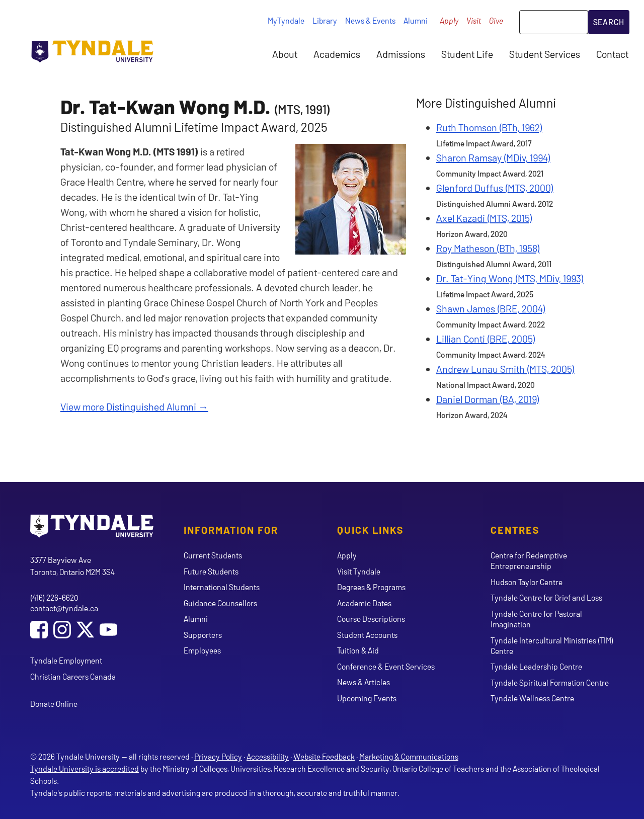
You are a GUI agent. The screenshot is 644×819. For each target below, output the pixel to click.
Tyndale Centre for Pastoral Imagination (536, 619)
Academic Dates (364, 603)
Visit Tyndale (359, 571)
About (285, 54)
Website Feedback (324, 756)
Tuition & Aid (358, 650)
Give (496, 20)
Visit (474, 20)
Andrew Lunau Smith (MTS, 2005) (505, 369)
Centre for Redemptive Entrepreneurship (529, 560)
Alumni (416, 20)
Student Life (467, 54)
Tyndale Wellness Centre (532, 698)
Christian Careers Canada (73, 676)
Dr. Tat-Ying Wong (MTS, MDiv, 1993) (510, 278)
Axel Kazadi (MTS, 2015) (484, 218)
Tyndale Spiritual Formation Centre (550, 682)
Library (325, 20)
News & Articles (364, 682)
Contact (612, 54)
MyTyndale (286, 20)
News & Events (370, 20)
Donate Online (54, 704)
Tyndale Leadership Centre (536, 666)
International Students (222, 587)
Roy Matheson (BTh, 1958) (488, 248)
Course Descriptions (371, 619)
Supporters (203, 635)
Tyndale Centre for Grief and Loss (546, 597)
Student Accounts (367, 635)
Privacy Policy (218, 756)
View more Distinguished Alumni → (134, 406)
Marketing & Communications (409, 756)
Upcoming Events (367, 698)
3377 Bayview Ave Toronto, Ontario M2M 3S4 (72, 566)
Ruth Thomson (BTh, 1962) (489, 127)
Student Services (545, 54)
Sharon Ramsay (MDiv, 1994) (493, 157)
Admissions (401, 54)
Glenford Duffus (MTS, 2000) (495, 188)
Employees (202, 650)
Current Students (213, 555)
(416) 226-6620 (54, 597)
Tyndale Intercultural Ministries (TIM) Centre (552, 645)
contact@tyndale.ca (64, 608)
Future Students (211, 571)
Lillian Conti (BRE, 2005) (486, 339)
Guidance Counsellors (220, 603)
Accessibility (268, 756)
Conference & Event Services (386, 666)
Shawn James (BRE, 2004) (491, 308)
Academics (337, 54)
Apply (449, 20)
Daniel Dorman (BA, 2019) (488, 399)
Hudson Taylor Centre (527, 582)
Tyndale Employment (66, 660)
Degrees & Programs (371, 587)
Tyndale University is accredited (85, 768)
